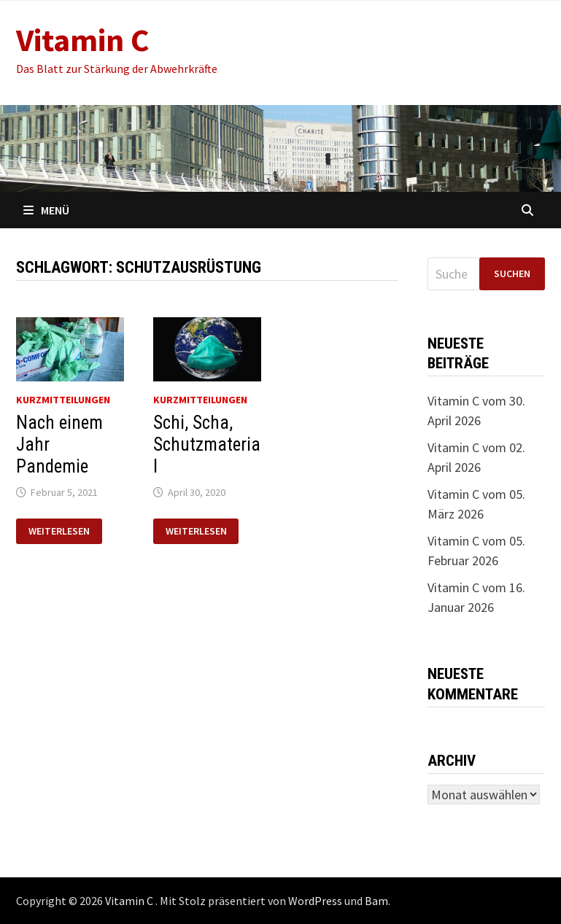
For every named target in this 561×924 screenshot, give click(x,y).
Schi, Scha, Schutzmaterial (207, 444)
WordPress (315, 901)
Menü (46, 210)
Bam (376, 901)
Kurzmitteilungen (63, 400)
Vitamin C (83, 40)
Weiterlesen (59, 531)
